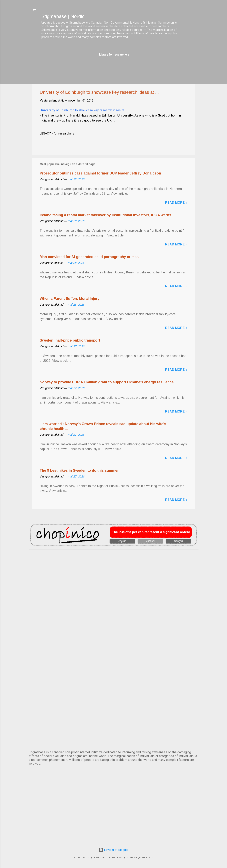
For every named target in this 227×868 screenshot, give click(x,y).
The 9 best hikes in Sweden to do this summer (79, 470)
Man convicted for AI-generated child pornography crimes (89, 257)
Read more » (176, 203)
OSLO (114, 699)
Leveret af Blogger (113, 850)
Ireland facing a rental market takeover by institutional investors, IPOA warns (106, 215)
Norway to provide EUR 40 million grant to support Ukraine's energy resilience (107, 382)
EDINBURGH (114, 633)
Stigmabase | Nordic (63, 16)
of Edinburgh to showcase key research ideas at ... (84, 110)
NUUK (114, 666)
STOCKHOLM (114, 732)
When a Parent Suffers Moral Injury (70, 299)
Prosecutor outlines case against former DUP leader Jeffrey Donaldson (100, 173)
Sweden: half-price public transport (70, 340)
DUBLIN (114, 599)
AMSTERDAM (114, 566)
